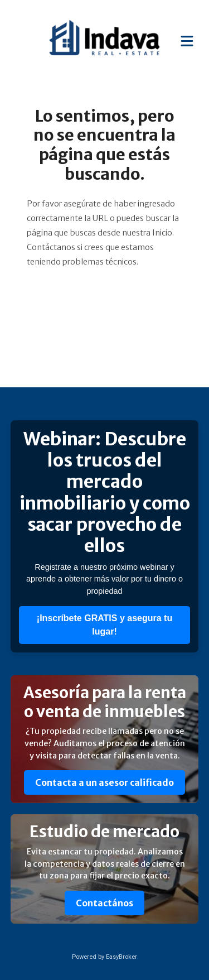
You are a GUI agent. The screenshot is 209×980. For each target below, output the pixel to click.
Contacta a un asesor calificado (104, 782)
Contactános (104, 903)
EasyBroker (121, 957)
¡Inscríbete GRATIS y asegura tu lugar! (104, 625)
